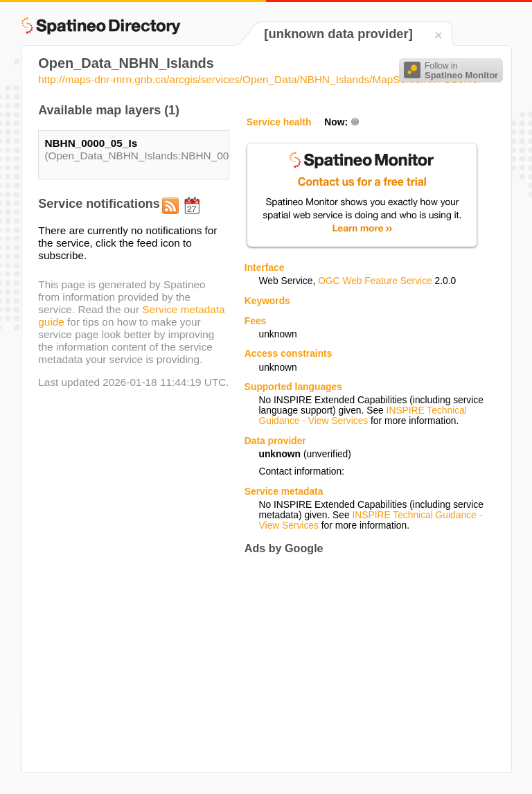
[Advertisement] (361, 663)
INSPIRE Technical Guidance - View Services (362, 416)
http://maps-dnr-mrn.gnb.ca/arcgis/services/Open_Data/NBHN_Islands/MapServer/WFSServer (260, 79)
